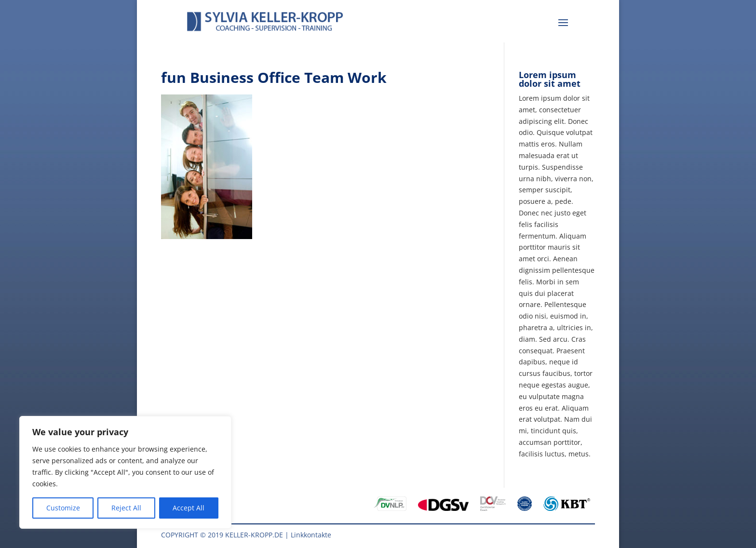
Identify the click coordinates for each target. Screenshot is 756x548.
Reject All (126, 508)
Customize (63, 508)
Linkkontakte (311, 535)
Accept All (189, 508)
